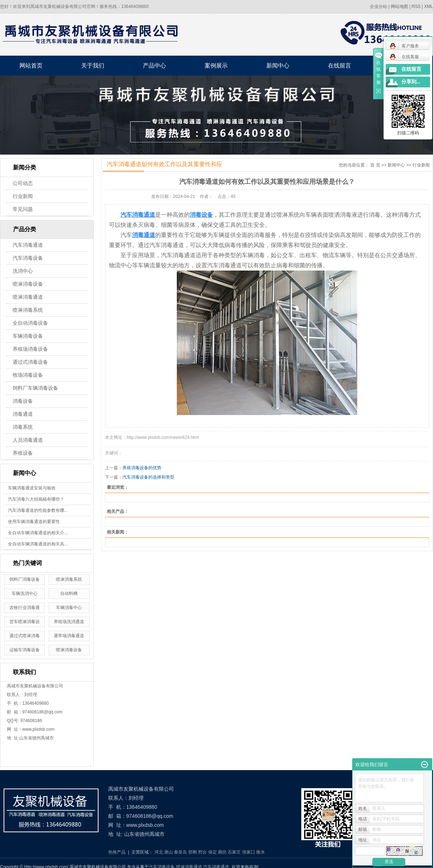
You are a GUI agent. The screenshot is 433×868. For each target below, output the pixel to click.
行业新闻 (23, 196)
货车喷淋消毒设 (25, 622)
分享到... (411, 82)
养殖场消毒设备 (30, 349)
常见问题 (23, 209)
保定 (213, 852)
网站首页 (31, 66)
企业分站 (379, 7)
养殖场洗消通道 (69, 622)
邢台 (202, 852)
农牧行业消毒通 (25, 608)
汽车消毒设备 (28, 258)
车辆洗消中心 (25, 593)
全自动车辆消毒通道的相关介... (38, 533)
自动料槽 (69, 593)
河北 (159, 852)
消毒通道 (23, 414)
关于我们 (93, 66)
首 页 (375, 165)
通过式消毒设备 (30, 362)
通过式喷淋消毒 (25, 636)
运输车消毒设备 (25, 650)
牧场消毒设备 (28, 375)
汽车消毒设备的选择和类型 (148, 477)
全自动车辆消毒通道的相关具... (38, 544)
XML (428, 7)
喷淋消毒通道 (28, 297)
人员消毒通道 (28, 440)
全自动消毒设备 (30, 323)
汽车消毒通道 (28, 245)
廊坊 (222, 852)
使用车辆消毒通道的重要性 (34, 522)
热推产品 (117, 852)
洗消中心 (23, 271)
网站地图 (399, 7)
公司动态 (23, 183)
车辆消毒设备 (28, 336)
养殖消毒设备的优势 (142, 468)
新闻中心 (278, 66)
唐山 (169, 852)
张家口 (249, 852)
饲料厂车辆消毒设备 (35, 388)
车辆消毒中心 (69, 608)
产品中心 (154, 66)
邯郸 (193, 852)
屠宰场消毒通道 (69, 636)
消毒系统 (23, 427)
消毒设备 (23, 401)
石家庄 (234, 852)
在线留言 (340, 66)
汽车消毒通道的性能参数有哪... (38, 510)
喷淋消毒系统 (28, 310)
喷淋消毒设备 (28, 284)
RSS (416, 7)
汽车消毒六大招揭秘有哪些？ (36, 499)
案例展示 (216, 66)
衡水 (261, 852)
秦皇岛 (180, 852)
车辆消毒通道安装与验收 (32, 488)
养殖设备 (23, 453)
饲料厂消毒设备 (25, 579)
